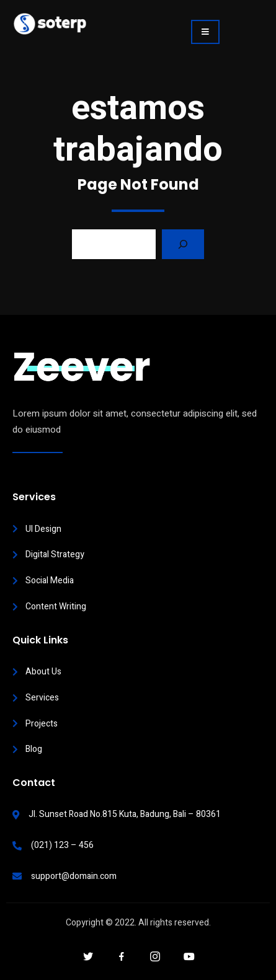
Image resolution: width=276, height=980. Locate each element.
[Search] (183, 244)
